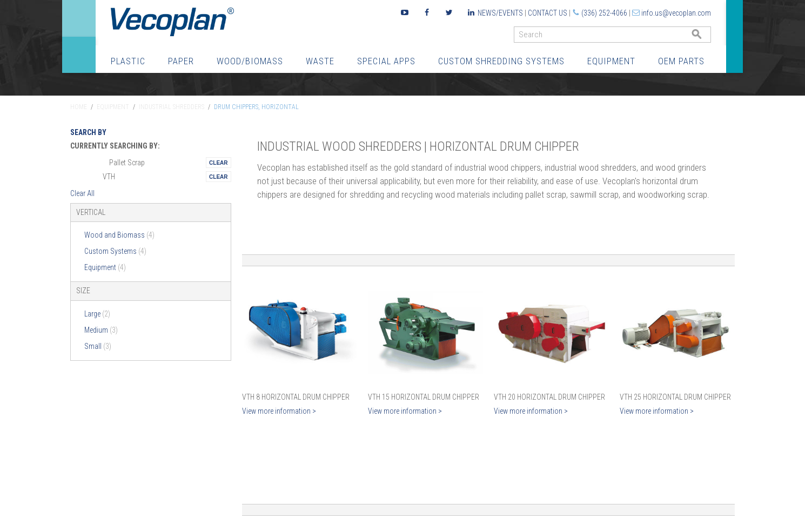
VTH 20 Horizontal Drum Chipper (549, 397)
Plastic (128, 61)
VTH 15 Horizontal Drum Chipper (424, 397)
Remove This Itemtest (218, 163)
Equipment (611, 61)
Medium (101, 330)
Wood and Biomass (119, 235)
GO (707, 37)
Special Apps (386, 61)
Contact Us (548, 13)
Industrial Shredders (172, 107)
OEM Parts (681, 61)
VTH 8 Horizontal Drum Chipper (296, 397)
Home (79, 107)
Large (97, 314)
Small (98, 346)
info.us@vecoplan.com (676, 13)
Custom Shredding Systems (501, 61)
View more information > (279, 411)
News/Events (500, 13)
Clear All (82, 193)
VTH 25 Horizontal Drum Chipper (675, 397)
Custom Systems (115, 251)
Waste (320, 61)
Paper (181, 61)
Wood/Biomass (250, 61)
